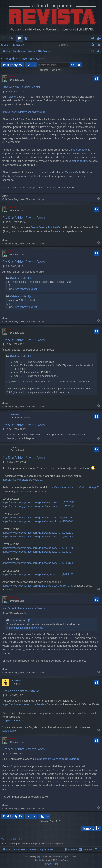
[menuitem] (52, 38)
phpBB (40, 856)
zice (11, 97)
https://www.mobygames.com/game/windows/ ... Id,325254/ (38, 502)
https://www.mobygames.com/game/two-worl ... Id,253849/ (37, 518)
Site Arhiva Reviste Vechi (23, 59)
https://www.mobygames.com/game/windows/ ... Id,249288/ (38, 536)
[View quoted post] (30, 278)
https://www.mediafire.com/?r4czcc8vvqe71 (74, 487)
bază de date (79, 150)
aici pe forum (79, 161)
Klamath (17, 681)
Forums (20, 39)
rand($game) (9, 731)
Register (21, 45)
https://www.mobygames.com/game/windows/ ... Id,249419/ (38, 548)
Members (27, 39)
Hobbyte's (54, 227)
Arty (44, 860)
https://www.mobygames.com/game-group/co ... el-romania (38, 586)
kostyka (15, 414)
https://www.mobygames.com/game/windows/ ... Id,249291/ (38, 533)
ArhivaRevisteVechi (26, 289)
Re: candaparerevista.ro (21, 691)
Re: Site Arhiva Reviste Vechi (24, 218)
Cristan (14, 77)
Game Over (38, 227)
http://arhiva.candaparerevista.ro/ (22, 480)
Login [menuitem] (93, 39)
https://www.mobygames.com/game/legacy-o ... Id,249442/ (37, 574)
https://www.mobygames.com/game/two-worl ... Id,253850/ (37, 521)
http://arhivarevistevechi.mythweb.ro (24, 112)
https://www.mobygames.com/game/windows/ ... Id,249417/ (38, 552)
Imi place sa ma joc (13, 720)
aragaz (15, 447)
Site (11, 38)
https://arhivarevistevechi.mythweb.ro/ (25, 704)
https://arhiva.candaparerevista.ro (60, 759)
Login (7, 45)
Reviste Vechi (73, 172)
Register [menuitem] (100, 39)
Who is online (12, 839)
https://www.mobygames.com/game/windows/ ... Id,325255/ (38, 506)
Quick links (4, 39)
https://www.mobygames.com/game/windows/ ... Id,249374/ (38, 563)
